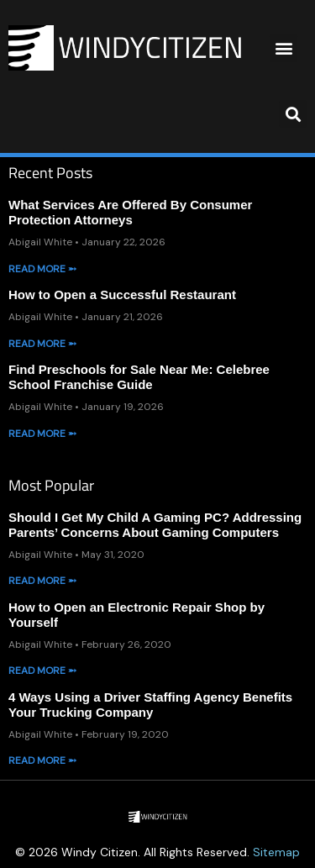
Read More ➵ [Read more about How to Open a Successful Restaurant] (42, 344)
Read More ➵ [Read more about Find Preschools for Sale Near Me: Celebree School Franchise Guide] (42, 434)
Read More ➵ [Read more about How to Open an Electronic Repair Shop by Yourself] (42, 671)
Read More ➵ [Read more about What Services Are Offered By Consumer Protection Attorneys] (42, 269)
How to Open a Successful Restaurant (122, 295)
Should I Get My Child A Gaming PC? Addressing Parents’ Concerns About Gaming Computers (155, 525)
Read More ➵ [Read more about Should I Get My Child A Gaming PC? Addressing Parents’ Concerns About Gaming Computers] (42, 581)
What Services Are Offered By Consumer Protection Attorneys (130, 212)
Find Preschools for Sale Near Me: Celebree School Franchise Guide (139, 377)
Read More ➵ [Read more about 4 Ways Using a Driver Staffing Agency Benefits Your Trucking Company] (42, 760)
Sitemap (276, 852)
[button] (283, 48)
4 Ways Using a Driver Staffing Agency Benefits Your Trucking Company (150, 705)
